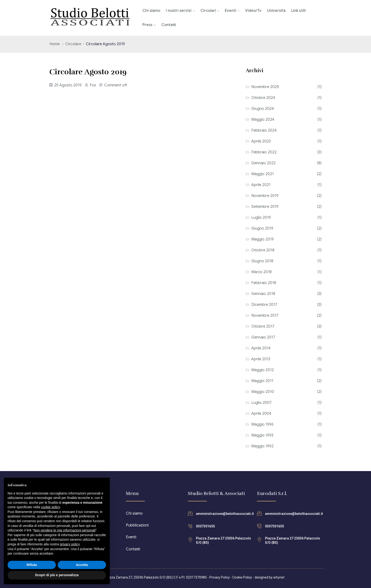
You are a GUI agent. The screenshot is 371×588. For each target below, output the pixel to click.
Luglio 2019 (261, 218)
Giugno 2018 (262, 261)
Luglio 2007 (261, 403)
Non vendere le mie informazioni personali (64, 530)
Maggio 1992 (262, 446)
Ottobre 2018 (263, 250)
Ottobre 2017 (263, 326)
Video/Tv (253, 11)
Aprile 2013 (261, 359)
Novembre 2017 (265, 316)
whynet (279, 577)
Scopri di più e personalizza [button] (57, 575)
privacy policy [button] (70, 544)
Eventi (230, 11)
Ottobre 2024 (263, 98)
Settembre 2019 (265, 207)
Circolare (73, 44)
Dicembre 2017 (264, 305)
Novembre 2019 (265, 196)
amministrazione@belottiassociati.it (225, 514)
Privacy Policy (220, 577)
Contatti (169, 25)
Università (276, 11)
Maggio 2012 (263, 370)
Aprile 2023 (261, 141)
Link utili (298, 11)
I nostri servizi (179, 11)
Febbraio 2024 (264, 130)
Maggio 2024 (263, 120)
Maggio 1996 (262, 424)
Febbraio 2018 (264, 283)
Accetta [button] (82, 565)
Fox (93, 85)
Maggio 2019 (263, 239)
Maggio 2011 (262, 381)
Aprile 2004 (261, 414)
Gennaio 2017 (263, 337)
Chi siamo (151, 11)
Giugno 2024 (263, 109)
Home (55, 44)
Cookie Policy (242, 577)
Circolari (208, 11)
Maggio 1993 (262, 435)
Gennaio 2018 (263, 294)
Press (147, 25)
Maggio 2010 (263, 392)
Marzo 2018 (261, 272)
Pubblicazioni (137, 525)
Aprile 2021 (261, 185)
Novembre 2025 (265, 87)
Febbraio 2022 (264, 152)
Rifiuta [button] (32, 565)
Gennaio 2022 (263, 163)
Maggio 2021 (263, 174)
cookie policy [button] (51, 507)
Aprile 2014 (261, 348)
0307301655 (205, 526)
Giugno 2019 (262, 228)
